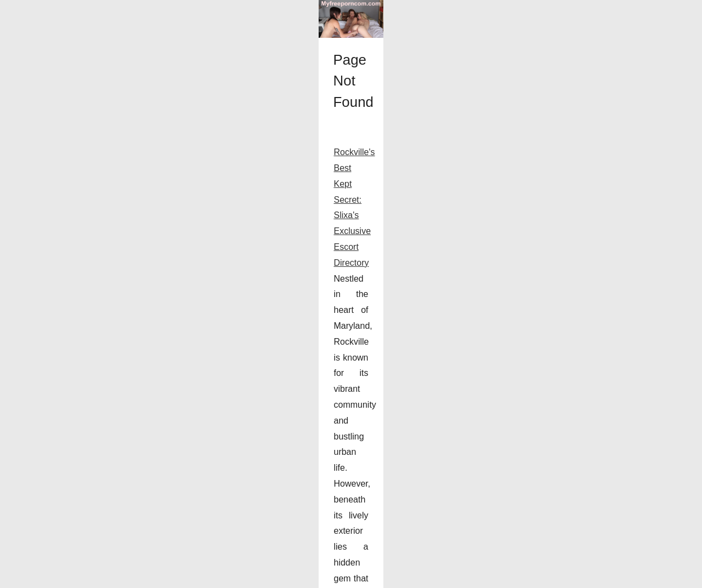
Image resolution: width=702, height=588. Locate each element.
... (500, 535)
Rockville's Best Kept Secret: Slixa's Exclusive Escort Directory (149, 472)
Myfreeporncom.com (79, 576)
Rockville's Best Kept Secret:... (583, 453)
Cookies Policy (135, 576)
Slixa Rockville (394, 503)
